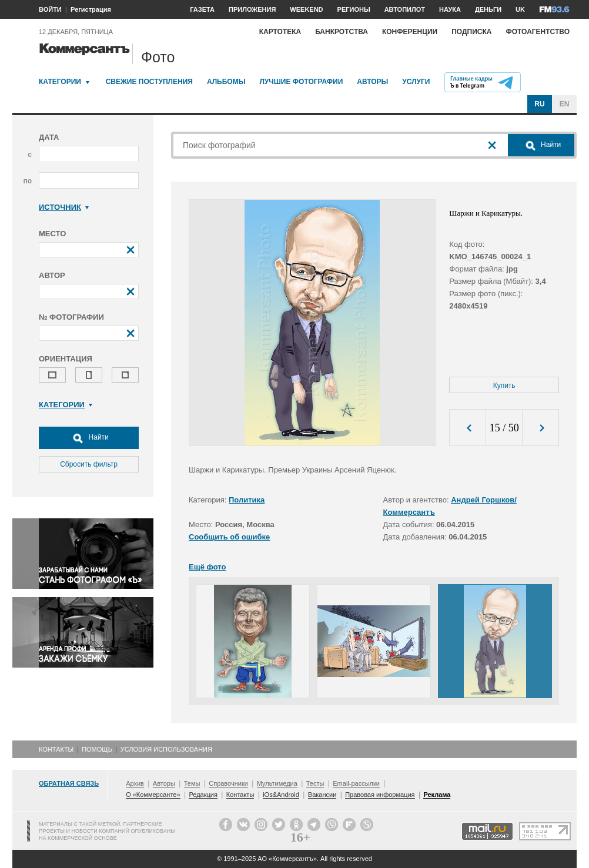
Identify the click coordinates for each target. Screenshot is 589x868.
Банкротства (342, 32)
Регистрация (91, 9)
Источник (64, 207)
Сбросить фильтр (89, 464)
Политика (247, 500)
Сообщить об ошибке (229, 537)
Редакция (203, 795)
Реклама (437, 795)
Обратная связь (69, 783)
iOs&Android (281, 795)
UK (520, 9)
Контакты (56, 749)
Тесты (315, 783)
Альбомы (226, 82)
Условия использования (166, 749)
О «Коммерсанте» (153, 795)
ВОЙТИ (50, 9)
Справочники (228, 783)
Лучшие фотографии (301, 82)
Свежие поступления (149, 82)
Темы (192, 783)
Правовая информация (380, 795)
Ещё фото (207, 567)
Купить (504, 386)
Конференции (410, 32)
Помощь (97, 749)
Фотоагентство (538, 32)
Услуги (416, 82)
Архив (135, 783)
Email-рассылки (356, 783)
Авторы (372, 82)
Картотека (280, 32)
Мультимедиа (277, 783)
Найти (89, 438)
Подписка (471, 32)
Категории (60, 82)
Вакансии (322, 795)
